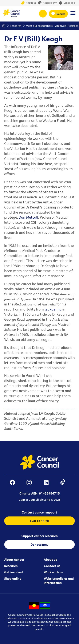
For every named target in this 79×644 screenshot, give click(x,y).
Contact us (52, 566)
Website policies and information (59, 581)
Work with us (53, 572)
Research (16, 26)
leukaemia (53, 309)
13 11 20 (43, 14)
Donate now (39, 545)
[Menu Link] (73, 15)
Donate (61, 14)
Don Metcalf (28, 217)
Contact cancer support (39, 512)
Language (67, 3)
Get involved (13, 572)
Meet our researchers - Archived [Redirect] (52, 26)
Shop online (13, 578)
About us (29, 3)
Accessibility (47, 3)
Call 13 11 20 (40, 521)
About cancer (14, 559)
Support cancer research (40, 536)
